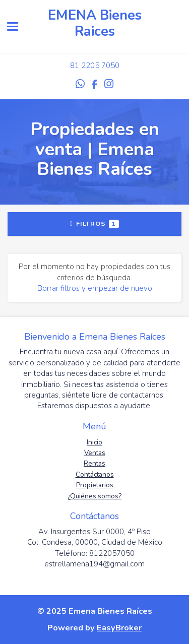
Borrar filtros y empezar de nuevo (95, 288)
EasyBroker (119, 628)
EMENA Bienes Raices (95, 23)
